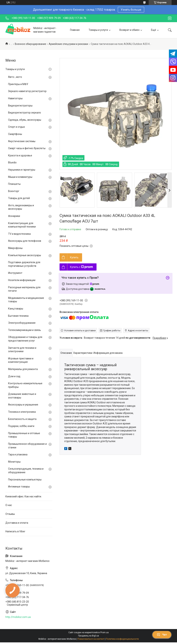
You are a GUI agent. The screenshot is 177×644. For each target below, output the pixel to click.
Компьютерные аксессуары (25, 255)
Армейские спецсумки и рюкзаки (68, 44)
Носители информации (22, 280)
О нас (9, 505)
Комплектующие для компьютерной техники (22, 225)
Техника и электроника (22, 412)
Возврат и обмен (129, 30)
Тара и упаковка (18, 454)
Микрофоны (15, 248)
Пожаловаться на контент (91, 639)
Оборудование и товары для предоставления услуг (25, 339)
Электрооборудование (22, 323)
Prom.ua (104, 632)
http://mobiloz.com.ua (18, 617)
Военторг (14, 191)
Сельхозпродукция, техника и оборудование (26, 471)
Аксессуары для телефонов (25, 241)
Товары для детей (19, 198)
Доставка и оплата (17, 523)
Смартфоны (15, 134)
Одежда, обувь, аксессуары (25, 120)
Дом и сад (14, 376)
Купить (74, 257)
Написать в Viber (15, 531)
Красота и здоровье (20, 155)
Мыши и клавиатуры (20, 177)
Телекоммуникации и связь (25, 330)
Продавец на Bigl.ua (88, 636)
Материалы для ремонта (23, 369)
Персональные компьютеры (25, 480)
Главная (75, 30)
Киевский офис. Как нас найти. (24, 496)
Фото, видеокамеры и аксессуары (21, 207)
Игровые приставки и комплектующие (21, 360)
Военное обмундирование (30, 44)
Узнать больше (131, 10)
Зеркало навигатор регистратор (27, 91)
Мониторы (14, 462)
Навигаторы (15, 98)
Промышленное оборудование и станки (27, 446)
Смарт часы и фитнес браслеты (27, 148)
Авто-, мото (15, 77)
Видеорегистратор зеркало (25, 113)
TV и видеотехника (19, 234)
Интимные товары (19, 487)
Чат (162, 635)
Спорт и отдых (17, 127)
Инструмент (15, 273)
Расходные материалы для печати (24, 289)
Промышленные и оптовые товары (24, 435)
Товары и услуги (98, 30)
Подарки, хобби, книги (21, 426)
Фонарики (14, 216)
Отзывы (10, 514)
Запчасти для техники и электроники (22, 350)
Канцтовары (16, 309)
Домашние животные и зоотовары (22, 396)
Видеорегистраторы (20, 106)
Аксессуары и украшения (23, 405)
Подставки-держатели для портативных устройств (24, 264)
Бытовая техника (18, 316)
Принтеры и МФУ (18, 84)
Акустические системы (22, 141)
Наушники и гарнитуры (22, 170)
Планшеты (14, 184)
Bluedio (12, 162)
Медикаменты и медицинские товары (26, 300)
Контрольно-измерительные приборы (25, 385)
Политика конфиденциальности (122, 639)
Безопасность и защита (22, 419)
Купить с (81, 267)
